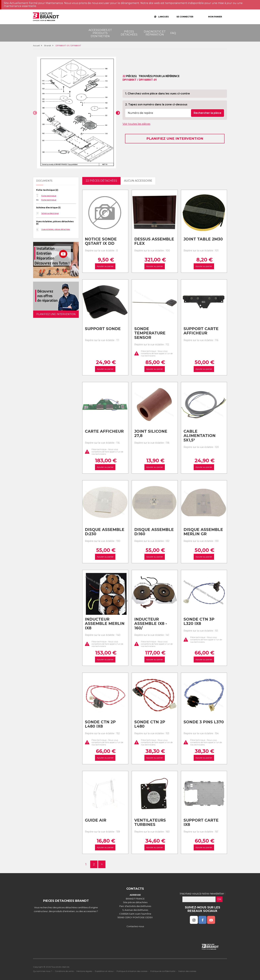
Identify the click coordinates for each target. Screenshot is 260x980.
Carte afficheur (104, 431)
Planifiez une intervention (175, 139)
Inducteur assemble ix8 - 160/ (151, 624)
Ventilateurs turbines (150, 822)
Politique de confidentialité (163, 971)
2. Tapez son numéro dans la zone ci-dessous (156, 104)
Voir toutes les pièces (136, 124)
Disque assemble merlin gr (203, 532)
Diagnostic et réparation (155, 33)
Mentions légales (84, 971)
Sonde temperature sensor (150, 333)
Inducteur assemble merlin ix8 (105, 624)
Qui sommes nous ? (43, 971)
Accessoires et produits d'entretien (100, 33)
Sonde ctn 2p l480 (150, 724)
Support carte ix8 (201, 822)
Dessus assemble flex (154, 241)
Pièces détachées (129, 33)
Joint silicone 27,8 (151, 434)
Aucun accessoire (138, 181)
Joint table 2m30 (203, 239)
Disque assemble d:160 (154, 532)
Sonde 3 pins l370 (204, 722)
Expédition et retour (104, 971)
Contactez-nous (135, 926)
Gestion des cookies (187, 971)
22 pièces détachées (101, 181)
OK (219, 899)
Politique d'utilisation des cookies (132, 971)
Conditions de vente (64, 971)
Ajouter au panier (105, 266)
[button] (35, 113)
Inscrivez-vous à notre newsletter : (203, 894)
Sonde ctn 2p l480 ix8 (100, 724)
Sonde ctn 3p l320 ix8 (199, 621)
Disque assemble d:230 (105, 532)
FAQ (173, 33)
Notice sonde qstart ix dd (101, 241)
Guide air (96, 820)
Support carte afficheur (201, 331)
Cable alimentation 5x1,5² (200, 436)
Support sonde (103, 329)
